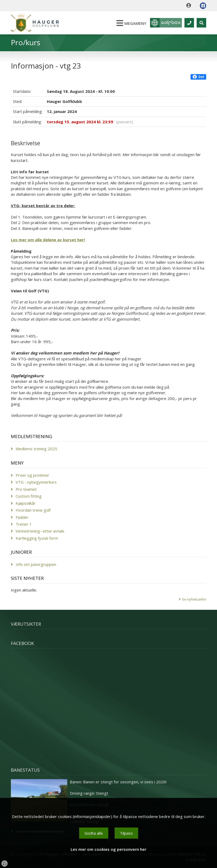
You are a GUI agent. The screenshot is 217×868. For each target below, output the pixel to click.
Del (198, 77)
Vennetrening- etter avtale (40, 531)
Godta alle (94, 833)
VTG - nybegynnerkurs (36, 482)
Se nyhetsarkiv (194, 599)
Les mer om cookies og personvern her (108, 849)
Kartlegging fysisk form (37, 538)
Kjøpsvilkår (26, 503)
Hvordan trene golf (33, 510)
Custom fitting (29, 496)
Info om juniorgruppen (36, 564)
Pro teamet (26, 489)
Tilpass (126, 833)
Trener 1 (24, 524)
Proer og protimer (32, 475)
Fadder (22, 517)
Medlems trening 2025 (36, 449)
